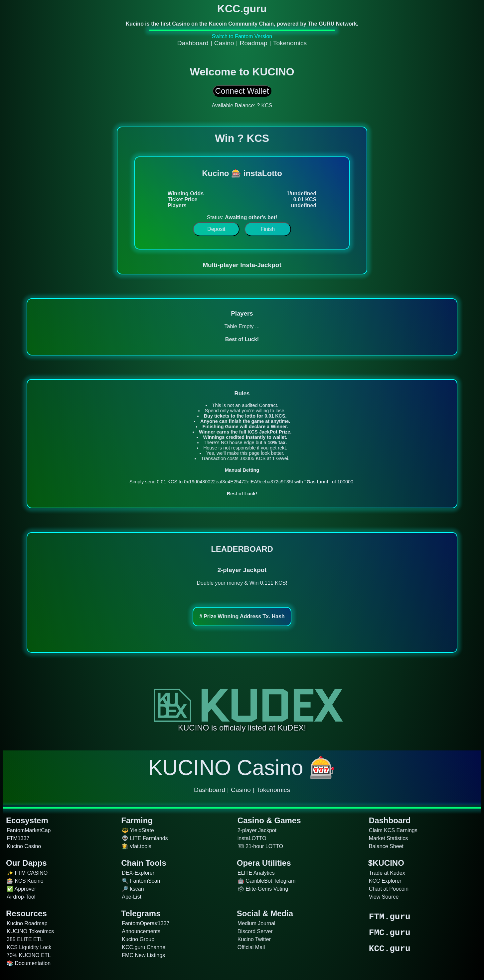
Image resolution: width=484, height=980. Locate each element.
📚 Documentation (29, 963)
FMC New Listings (143, 955)
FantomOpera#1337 (146, 923)
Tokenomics (290, 43)
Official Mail (251, 947)
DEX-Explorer (138, 873)
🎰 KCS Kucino (25, 881)
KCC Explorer (385, 881)
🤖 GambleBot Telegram (266, 881)
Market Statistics (388, 838)
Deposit (216, 229)
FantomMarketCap (29, 830)
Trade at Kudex (387, 873)
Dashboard (193, 43)
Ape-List (132, 897)
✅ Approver (21, 889)
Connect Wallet (242, 91)
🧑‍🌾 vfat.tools (136, 846)
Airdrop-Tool (21, 897)
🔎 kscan (133, 889)
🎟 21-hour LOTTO (260, 846)
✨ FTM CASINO (27, 873)
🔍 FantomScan (141, 881)
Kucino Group (138, 939)
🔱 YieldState (138, 830)
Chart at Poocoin (389, 889)
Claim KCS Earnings (393, 830)
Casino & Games (269, 820)
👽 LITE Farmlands (145, 838)
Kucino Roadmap (27, 923)
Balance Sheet (386, 846)
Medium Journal (256, 923)
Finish (268, 229)
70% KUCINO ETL (29, 955)
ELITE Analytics (256, 873)
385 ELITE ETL (25, 939)
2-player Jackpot (257, 830)
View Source (384, 897)
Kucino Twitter (254, 939)
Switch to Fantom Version (242, 36)
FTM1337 (18, 838)
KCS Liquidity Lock (29, 947)
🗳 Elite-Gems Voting (263, 889)
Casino (224, 43)
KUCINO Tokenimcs (30, 931)
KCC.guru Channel (144, 947)
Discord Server (255, 931)
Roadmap (254, 43)
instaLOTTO (252, 838)
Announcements (141, 931)
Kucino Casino (24, 846)
